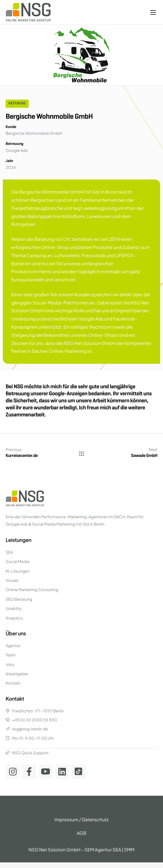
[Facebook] (29, 772)
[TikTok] (79, 772)
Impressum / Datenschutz (82, 819)
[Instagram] (13, 772)
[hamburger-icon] (153, 12)
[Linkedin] (62, 772)
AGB (81, 833)
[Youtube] (46, 772)
